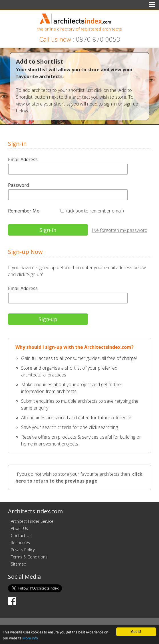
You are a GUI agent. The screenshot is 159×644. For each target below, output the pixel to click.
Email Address (23, 159)
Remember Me (24, 211)
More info (30, 638)
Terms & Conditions (29, 557)
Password (18, 185)
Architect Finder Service (32, 521)
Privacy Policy (23, 550)
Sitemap (19, 564)
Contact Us (21, 535)
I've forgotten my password (120, 230)
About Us (19, 528)
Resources (20, 543)
